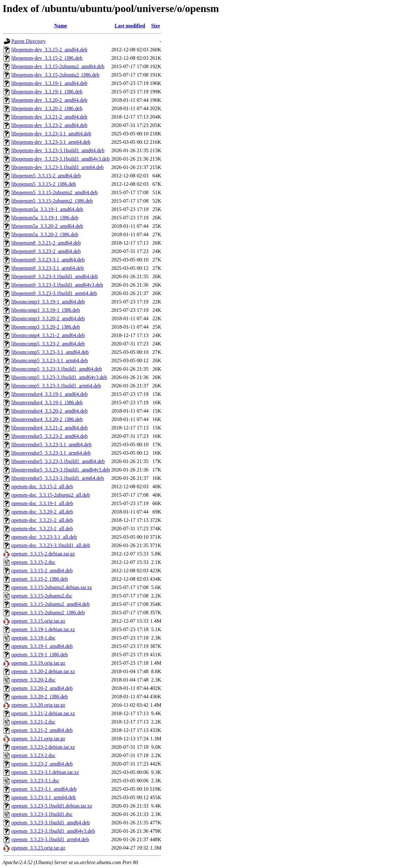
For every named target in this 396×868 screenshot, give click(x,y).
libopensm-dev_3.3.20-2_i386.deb (47, 108)
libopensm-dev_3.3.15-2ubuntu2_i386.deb (55, 75)
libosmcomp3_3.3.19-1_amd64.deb (48, 302)
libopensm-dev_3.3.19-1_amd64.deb (49, 83)
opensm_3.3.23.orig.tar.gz (38, 848)
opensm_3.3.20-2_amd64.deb (42, 688)
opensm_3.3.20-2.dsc (33, 680)
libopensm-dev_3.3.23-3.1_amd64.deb (51, 134)
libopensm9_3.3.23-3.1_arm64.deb (48, 268)
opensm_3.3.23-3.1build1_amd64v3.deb (53, 831)
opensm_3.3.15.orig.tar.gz (38, 621)
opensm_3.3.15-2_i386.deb (40, 579)
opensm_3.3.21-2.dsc (33, 722)
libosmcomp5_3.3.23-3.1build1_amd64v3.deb (59, 377)
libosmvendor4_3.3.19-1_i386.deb (47, 402)
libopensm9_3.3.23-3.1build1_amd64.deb (55, 276)
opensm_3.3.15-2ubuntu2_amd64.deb (50, 604)
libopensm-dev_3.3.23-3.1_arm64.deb (51, 142)
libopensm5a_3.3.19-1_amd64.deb (47, 209)
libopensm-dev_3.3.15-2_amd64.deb (49, 50)
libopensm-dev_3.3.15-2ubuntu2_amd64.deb (58, 66)
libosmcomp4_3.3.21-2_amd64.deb (48, 335)
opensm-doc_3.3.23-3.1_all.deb (44, 537)
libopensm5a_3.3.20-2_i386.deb (45, 234)
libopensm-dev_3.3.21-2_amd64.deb (49, 117)
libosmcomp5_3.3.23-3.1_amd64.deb (50, 352)
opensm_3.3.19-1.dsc (33, 638)
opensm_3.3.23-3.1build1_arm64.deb (50, 839)
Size (156, 26)
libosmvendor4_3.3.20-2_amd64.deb (49, 411)
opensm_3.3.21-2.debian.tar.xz (43, 713)
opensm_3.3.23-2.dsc (33, 755)
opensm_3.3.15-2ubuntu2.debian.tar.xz (52, 587)
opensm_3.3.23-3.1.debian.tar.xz (45, 772)
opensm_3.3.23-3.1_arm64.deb (44, 797)
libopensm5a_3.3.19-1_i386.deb (45, 218)
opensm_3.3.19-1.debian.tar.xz (43, 629)
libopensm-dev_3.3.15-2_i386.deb (47, 58)
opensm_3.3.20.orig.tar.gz (38, 705)
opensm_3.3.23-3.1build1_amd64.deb (51, 823)
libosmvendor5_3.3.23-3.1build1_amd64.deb (58, 461)
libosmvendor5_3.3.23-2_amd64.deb (49, 436)
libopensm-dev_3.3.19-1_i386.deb (47, 92)
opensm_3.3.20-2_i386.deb (40, 697)
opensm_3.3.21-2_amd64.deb (42, 730)
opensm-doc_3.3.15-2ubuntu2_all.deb (51, 495)
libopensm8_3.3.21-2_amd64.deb (46, 243)
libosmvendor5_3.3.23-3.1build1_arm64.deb (58, 478)
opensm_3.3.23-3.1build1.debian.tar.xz (52, 806)
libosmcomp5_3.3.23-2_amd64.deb (48, 344)
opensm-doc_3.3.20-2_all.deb (42, 512)
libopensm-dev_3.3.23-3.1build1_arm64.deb (57, 167)
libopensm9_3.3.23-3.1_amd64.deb (48, 260)
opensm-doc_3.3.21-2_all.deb (42, 520)
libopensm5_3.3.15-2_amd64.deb (46, 176)
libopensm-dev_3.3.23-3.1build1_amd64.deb (58, 150)
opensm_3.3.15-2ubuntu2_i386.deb (48, 613)
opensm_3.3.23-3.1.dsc (35, 781)
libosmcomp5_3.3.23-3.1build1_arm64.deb (56, 386)
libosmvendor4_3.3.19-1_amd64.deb (49, 394)
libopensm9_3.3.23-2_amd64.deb (46, 251)
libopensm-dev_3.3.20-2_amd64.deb (49, 100)
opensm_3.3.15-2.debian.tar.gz (43, 554)
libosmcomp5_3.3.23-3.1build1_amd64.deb (57, 369)
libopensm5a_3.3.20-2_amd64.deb (47, 226)
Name (60, 26)
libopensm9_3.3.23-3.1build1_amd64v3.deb (57, 285)
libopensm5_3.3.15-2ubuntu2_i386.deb (52, 201)
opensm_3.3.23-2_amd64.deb (42, 764)
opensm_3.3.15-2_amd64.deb (42, 571)
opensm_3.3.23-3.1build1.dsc (42, 814)
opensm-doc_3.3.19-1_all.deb (42, 503)
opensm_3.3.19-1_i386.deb (40, 655)
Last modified (130, 26)
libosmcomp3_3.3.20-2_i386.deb (46, 327)
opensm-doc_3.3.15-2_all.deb (42, 487)
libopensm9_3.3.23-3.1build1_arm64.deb (54, 293)
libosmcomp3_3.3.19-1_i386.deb (46, 310)
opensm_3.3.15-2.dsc (33, 562)
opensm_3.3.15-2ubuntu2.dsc (42, 596)
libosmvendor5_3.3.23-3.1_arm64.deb (51, 453)
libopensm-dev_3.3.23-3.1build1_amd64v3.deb (60, 159)
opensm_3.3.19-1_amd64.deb (42, 646)
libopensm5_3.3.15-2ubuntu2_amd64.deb (55, 192)
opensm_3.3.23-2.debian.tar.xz (43, 747)
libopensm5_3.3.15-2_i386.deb (44, 184)
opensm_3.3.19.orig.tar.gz (38, 663)
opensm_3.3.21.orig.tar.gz (38, 739)
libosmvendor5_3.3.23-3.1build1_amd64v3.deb (61, 470)
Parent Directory (28, 41)
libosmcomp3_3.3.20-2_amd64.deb (48, 318)
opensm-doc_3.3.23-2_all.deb (42, 529)
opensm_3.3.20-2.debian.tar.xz (43, 671)
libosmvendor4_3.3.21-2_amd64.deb (49, 428)
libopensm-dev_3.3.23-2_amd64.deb (49, 125)
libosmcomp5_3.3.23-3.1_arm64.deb (49, 360)
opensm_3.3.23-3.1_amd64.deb (44, 789)
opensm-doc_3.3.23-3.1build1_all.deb (51, 545)
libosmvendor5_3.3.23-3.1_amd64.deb (51, 445)
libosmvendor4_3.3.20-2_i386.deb (47, 419)
